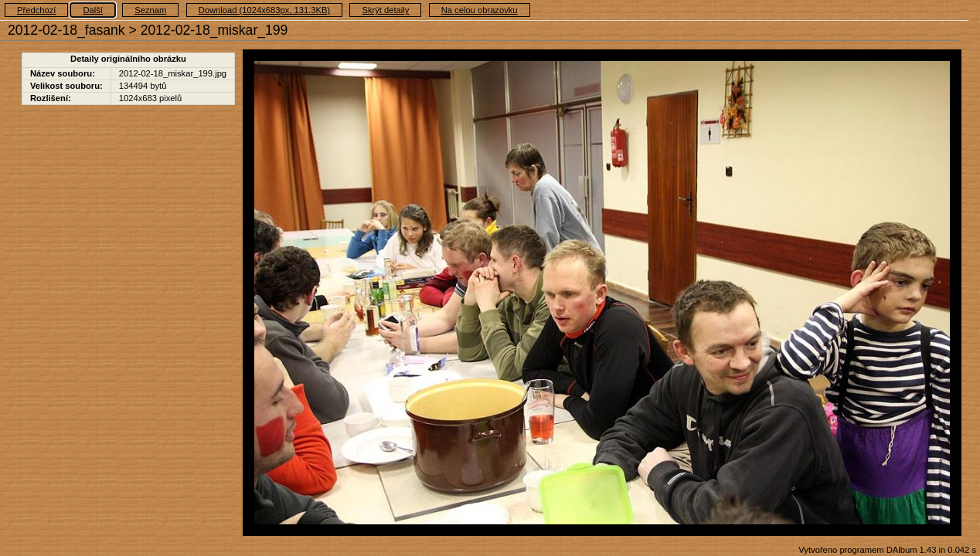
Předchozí (36, 10)
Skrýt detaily (385, 10)
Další (93, 10)
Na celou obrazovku (480, 10)
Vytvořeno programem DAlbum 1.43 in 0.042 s (887, 550)
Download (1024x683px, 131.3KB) (264, 10)
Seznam (150, 10)
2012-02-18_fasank (66, 30)
